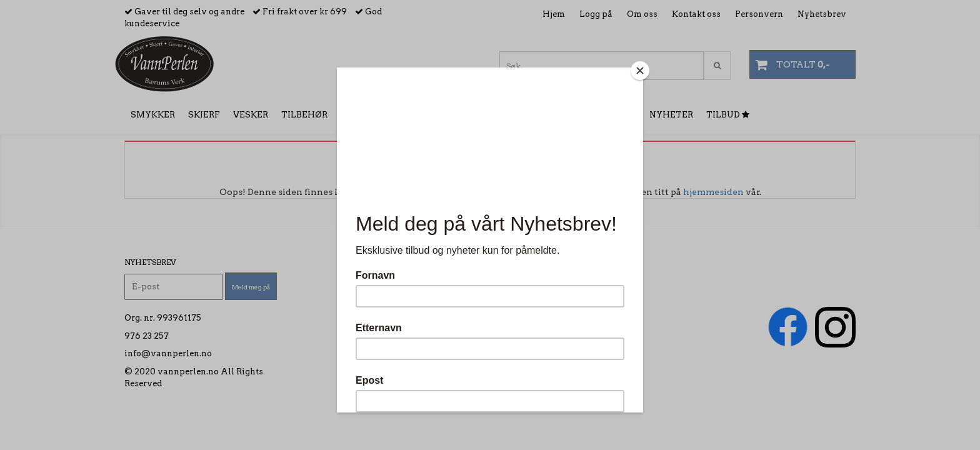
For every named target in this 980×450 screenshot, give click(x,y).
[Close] (640, 71)
